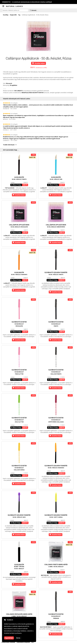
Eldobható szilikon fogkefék (56, 273)
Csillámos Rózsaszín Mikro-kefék (19, 615)
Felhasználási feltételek (8, 642)
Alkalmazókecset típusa (19, 567)
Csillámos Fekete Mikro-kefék (56, 566)
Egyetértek (9, 638)
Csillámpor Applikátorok (19, 226)
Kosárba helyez (39, 63)
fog (19, 15)
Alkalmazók (19, 178)
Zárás (18, 638)
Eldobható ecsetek (19, 324)
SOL (33, 642)
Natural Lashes (14, 6)
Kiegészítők (13, 15)
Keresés (33, 10)
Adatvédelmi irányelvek (23, 642)
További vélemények (10, 145)
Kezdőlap (6, 15)
